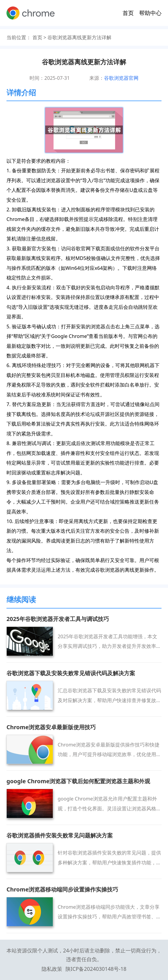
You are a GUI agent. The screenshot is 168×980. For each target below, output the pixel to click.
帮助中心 (150, 13)
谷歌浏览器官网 (121, 78)
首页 (128, 13)
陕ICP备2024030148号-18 (96, 969)
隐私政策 (52, 969)
